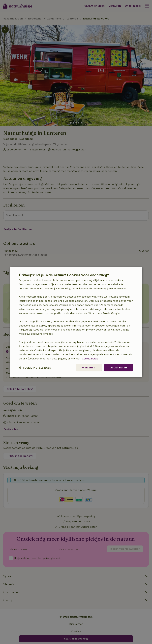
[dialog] (76, 322)
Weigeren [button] (89, 368)
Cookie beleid (90, 359)
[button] (35, 368)
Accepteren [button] (119, 368)
